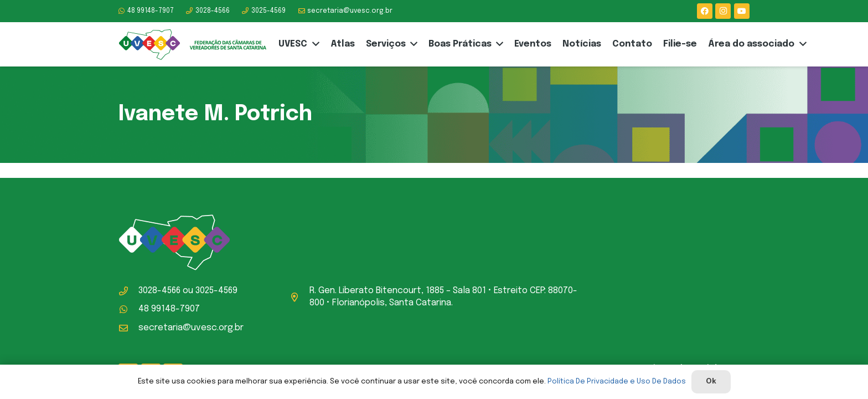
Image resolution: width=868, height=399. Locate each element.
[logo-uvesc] (192, 45)
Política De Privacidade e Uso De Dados (617, 382)
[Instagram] (723, 11)
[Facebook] (705, 11)
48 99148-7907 (169, 309)
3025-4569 (216, 291)
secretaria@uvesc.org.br (191, 328)
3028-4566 (159, 291)
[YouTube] (742, 11)
